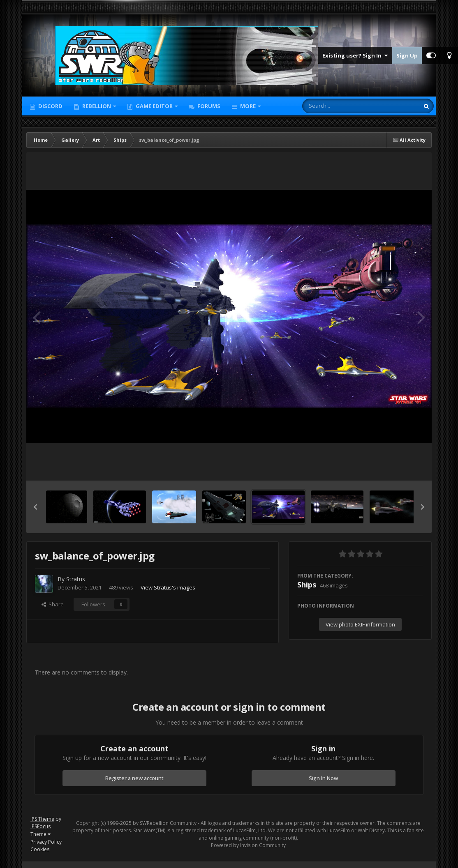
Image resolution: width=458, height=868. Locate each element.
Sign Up (407, 55)
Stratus (76, 579)
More (248, 106)
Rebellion (97, 106)
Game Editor (154, 106)
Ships (307, 585)
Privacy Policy (46, 842)
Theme (40, 834)
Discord (50, 106)
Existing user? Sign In (355, 55)
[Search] (339, 106)
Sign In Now (323, 778)
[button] (35, 507)
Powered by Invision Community (248, 845)
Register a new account (134, 778)
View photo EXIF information (360, 624)
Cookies (40, 849)
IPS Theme (42, 819)
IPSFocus (40, 826)
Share (53, 604)
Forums (208, 106)
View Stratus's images (168, 587)
